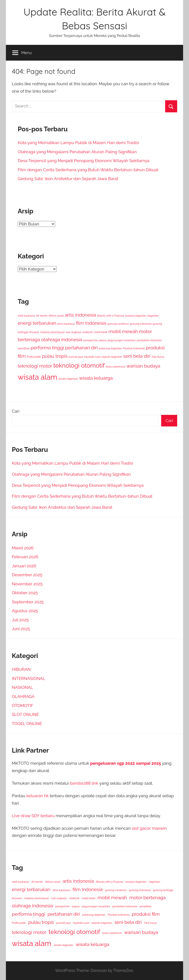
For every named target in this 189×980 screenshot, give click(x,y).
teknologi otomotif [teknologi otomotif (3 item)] (79, 365)
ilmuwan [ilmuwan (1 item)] (34, 332)
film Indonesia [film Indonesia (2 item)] (91, 323)
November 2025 (27, 584)
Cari (16, 411)
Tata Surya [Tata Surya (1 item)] (158, 357)
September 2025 (28, 602)
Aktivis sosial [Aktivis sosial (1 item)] (56, 316)
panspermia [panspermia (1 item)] (90, 340)
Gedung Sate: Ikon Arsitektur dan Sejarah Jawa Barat (68, 179)
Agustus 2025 (25, 611)
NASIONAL (22, 687)
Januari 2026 (24, 566)
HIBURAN (21, 669)
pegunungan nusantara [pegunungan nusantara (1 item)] (121, 340)
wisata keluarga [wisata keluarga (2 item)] (96, 378)
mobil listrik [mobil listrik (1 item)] (101, 332)
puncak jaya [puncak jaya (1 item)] (76, 357)
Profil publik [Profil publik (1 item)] (34, 357)
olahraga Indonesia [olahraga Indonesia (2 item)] (62, 339)
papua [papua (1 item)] (102, 340)
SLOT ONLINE (25, 714)
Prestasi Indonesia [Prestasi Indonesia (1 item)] (134, 348)
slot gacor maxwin (149, 828)
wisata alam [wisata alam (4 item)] (37, 377)
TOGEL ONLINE (27, 724)
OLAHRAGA (23, 696)
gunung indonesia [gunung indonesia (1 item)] (141, 324)
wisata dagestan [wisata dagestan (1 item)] (68, 379)
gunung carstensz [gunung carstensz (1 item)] (118, 324)
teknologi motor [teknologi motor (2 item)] (35, 366)
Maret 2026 (23, 548)
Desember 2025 (27, 575)
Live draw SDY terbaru (33, 816)
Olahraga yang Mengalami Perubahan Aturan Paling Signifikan (77, 152)
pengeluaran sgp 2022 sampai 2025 (126, 763)
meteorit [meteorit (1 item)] (88, 332)
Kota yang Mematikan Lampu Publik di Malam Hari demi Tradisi (78, 143)
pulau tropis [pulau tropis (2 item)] (55, 356)
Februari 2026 (25, 557)
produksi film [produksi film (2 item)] (146, 914)
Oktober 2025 (25, 593)
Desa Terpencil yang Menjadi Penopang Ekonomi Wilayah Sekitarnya (84, 161)
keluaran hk (38, 796)
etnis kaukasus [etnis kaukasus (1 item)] (66, 324)
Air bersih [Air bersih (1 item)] (42, 316)
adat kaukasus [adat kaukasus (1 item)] (26, 316)
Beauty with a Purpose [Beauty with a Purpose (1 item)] (111, 316)
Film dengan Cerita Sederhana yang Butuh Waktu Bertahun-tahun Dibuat (88, 170)
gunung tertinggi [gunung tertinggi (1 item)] (163, 890)
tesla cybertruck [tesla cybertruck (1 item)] (116, 367)
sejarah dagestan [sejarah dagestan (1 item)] (112, 357)
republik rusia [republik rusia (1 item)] (92, 357)
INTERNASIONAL (28, 678)
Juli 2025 (20, 620)
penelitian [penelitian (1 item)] (24, 348)
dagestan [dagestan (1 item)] (153, 316)
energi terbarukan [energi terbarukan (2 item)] (37, 323)
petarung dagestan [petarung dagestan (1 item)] (110, 348)
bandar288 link (84, 783)
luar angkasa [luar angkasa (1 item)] (74, 332)
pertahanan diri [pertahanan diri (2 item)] (81, 348)
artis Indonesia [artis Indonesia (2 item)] (81, 315)
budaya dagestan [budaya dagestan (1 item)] (136, 316)
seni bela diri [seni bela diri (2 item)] (137, 356)
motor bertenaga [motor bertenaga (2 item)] (147, 897)
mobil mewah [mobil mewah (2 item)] (123, 331)
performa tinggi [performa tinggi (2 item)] (47, 348)
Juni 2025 (21, 629)
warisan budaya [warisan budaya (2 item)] (143, 366)
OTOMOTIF (23, 706)
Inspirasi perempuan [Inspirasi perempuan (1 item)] (53, 332)
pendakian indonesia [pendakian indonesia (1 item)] (149, 340)
